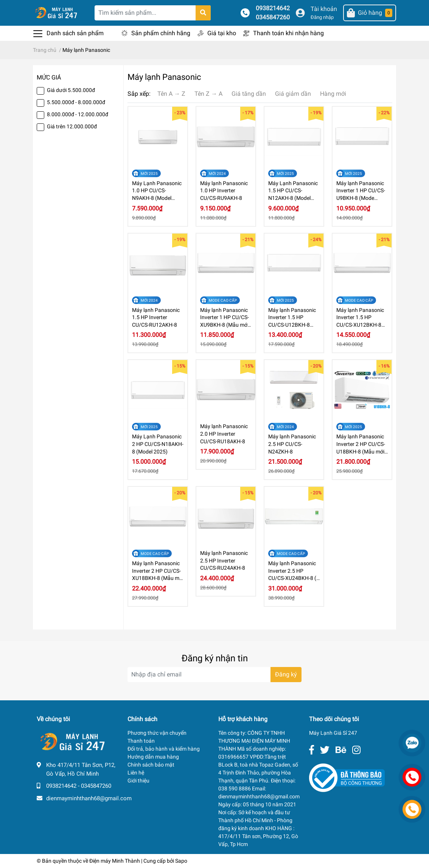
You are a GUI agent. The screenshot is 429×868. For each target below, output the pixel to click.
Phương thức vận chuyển (157, 733)
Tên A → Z (171, 94)
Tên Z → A (208, 94)
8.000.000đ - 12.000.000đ (78, 114)
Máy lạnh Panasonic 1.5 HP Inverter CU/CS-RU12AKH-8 (156, 317)
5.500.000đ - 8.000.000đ (76, 102)
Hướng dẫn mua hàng (153, 757)
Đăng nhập (322, 17)
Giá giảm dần (293, 94)
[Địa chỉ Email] (214, 675)
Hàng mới (333, 94)
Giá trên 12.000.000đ (72, 126)
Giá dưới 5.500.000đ (71, 90)
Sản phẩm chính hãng (161, 33)
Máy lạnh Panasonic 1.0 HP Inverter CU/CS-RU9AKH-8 (224, 191)
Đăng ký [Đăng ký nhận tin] (286, 674)
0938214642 (273, 8)
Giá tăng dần (249, 94)
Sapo (181, 861)
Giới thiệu (138, 781)
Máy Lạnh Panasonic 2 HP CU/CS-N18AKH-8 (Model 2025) (158, 444)
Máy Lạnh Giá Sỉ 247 (333, 733)
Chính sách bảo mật (151, 765)
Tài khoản (324, 9)
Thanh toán (141, 741)
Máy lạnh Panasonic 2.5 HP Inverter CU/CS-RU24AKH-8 (224, 560)
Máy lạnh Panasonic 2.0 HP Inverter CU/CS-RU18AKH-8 (224, 434)
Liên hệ (136, 773)
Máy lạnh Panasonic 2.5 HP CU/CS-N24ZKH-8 (292, 444)
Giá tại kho (222, 33)
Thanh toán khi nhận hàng (288, 33)
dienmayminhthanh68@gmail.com (89, 798)
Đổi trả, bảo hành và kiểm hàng (164, 749)
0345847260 (273, 17)
